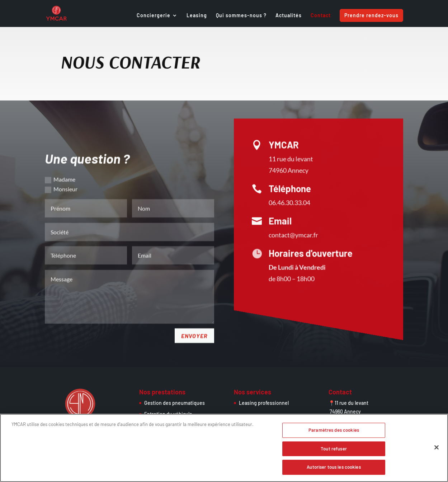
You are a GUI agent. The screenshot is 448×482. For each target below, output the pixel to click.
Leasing (197, 16)
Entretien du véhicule (168, 414)
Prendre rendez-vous (371, 15)
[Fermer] (437, 450)
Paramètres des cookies (334, 432)
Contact (321, 16)
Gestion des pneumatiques (175, 403)
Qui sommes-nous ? (241, 16)
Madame (60, 172)
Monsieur (61, 182)
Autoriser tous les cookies (334, 470)
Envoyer (194, 328)
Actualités (289, 16)
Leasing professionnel (264, 403)
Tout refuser (334, 451)
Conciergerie (154, 16)
